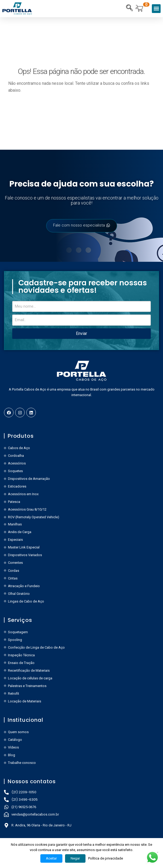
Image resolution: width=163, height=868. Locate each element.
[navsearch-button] (129, 8)
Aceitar (51, 858)
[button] (156, 9)
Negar (75, 858)
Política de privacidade (106, 858)
